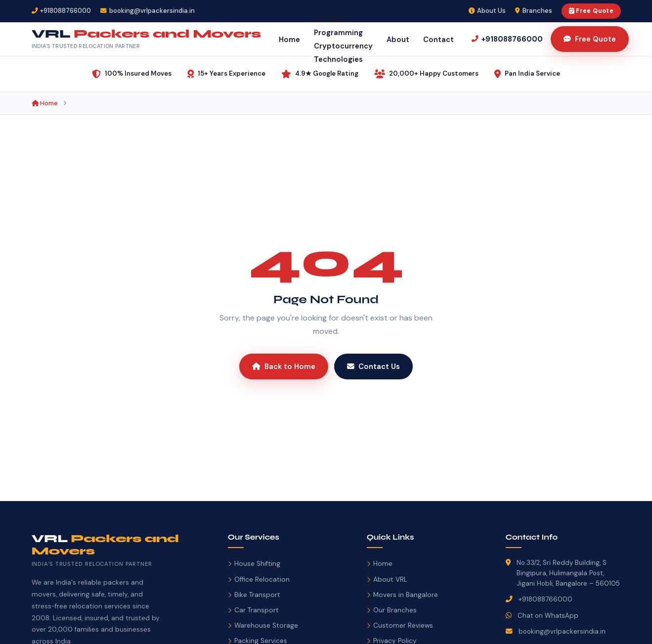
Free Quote (591, 11)
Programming (338, 33)
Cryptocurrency (343, 46)
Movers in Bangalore (402, 595)
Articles (328, 19)
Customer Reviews (400, 625)
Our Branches (392, 610)
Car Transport (253, 610)
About (398, 40)
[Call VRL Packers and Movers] (62, 11)
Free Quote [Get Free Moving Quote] (590, 39)
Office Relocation (259, 579)
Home (289, 40)
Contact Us (373, 367)
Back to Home (284, 367)
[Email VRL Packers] (148, 11)
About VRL (387, 579)
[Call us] (507, 39)
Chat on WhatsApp (548, 616)
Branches (534, 11)
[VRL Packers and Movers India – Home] (146, 39)
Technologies (338, 59)
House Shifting (254, 564)
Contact (438, 40)
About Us (487, 11)
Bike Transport (254, 595)
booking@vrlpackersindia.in (562, 631)
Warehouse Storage (263, 625)
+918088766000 (545, 599)
